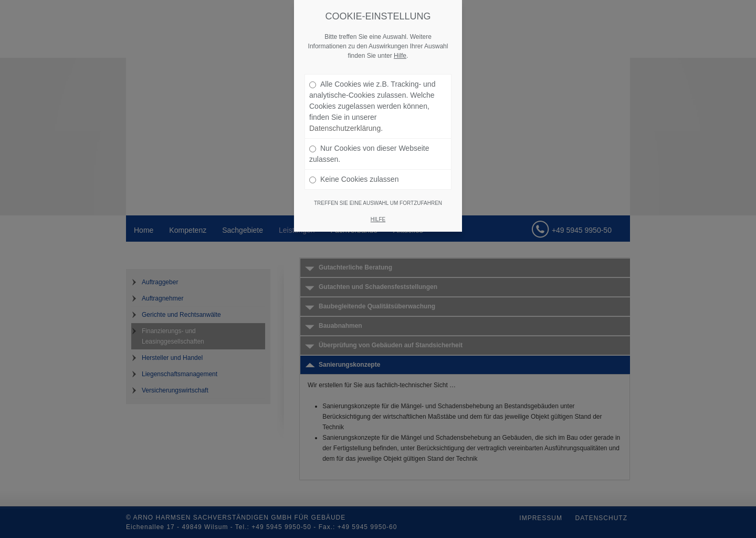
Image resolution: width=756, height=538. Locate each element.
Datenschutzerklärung (345, 128)
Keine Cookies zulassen (354, 179)
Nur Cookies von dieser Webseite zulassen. (369, 154)
